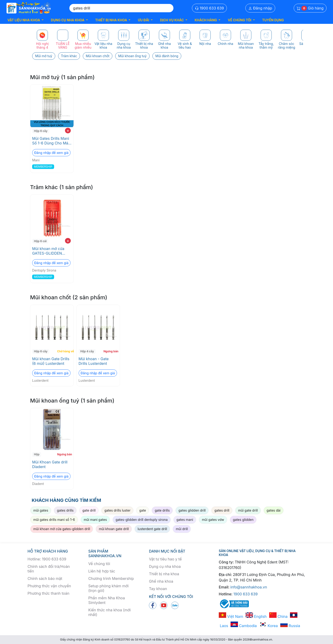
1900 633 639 (210, 8)
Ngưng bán (111, 351)
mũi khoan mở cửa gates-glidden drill (62, 529)
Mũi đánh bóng (167, 56)
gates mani (185, 520)
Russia (290, 626)
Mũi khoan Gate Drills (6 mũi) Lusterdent (51, 361)
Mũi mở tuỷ (44, 56)
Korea (268, 626)
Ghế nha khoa (161, 581)
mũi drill (182, 529)
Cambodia (244, 626)
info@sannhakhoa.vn (249, 587)
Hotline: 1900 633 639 (47, 559)
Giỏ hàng (310, 8)
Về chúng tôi (99, 564)
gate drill (89, 510)
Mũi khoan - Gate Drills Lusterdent (94, 361)
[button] (25, 20)
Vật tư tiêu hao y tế (165, 559)
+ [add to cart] (68, 131)
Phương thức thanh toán (48, 593)
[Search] (121, 8)
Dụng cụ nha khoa (165, 566)
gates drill (222, 510)
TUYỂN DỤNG (273, 20)
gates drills (65, 510)
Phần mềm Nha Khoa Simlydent (107, 600)
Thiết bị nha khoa (164, 574)
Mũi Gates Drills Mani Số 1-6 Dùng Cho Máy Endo (51, 141)
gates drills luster (117, 510)
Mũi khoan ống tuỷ (132, 56)
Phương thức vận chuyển (49, 586)
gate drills (162, 510)
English (256, 616)
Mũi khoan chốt (98, 56)
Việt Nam (231, 616)
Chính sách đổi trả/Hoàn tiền (49, 569)
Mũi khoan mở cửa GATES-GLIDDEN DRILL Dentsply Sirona (52, 251)
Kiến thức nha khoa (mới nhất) (110, 612)
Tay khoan (158, 589)
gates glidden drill (192, 510)
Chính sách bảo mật (45, 578)
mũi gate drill (248, 510)
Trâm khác (69, 56)
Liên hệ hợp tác (102, 571)
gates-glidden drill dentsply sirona (142, 520)
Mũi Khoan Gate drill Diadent (50, 464)
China (278, 616)
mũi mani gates (95, 520)
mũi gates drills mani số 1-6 (54, 520)
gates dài (274, 510)
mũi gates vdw (213, 520)
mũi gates (41, 510)
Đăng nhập (260, 8)
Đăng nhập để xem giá (51, 153)
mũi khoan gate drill (114, 529)
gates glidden (243, 520)
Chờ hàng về (65, 351)
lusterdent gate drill (152, 529)
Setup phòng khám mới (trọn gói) (108, 588)
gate (143, 510)
